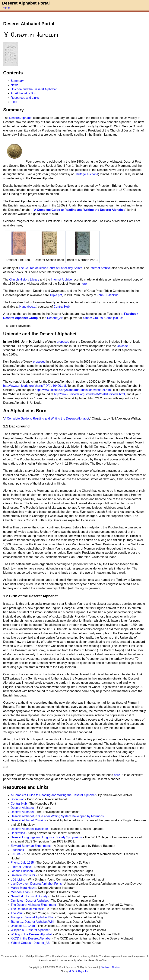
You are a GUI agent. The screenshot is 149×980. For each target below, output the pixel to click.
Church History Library (24, 279)
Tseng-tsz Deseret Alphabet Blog (33, 917)
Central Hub (62, 307)
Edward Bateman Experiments (31, 846)
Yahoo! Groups (93, 318)
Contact (116, 967)
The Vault (17, 913)
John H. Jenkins (108, 295)
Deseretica (18, 833)
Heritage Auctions (86, 174)
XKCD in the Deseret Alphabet (31, 938)
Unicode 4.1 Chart (23, 926)
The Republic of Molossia (28, 909)
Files (14, 102)
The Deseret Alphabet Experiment (34, 905)
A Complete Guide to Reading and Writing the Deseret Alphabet (79, 210)
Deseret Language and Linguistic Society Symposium (46, 837)
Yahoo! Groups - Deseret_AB (30, 943)
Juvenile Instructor (23, 875)
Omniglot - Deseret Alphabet (30, 901)
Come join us (113, 318)
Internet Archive (100, 268)
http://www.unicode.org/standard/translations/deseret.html (73, 390)
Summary (17, 81)
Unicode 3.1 (125, 346)
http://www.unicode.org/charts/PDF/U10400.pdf (35, 386)
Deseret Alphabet (21, 118)
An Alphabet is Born (24, 93)
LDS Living (18, 879)
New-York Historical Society (29, 896)
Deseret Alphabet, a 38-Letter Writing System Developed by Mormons (57, 816)
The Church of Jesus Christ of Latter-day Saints (50, 268)
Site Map (105, 967)
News (14, 85)
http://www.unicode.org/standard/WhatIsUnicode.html (89, 394)
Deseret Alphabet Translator (29, 829)
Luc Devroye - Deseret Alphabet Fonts (36, 884)
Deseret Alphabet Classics (28, 820)
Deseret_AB (55, 318)
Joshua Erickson (22, 871)
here (84, 284)
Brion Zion (18, 799)
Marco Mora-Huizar (24, 888)
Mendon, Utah (21, 892)
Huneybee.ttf (28, 307)
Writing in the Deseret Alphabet (32, 934)
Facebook (17, 850)
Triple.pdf (56, 295)
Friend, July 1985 (22, 863)
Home (6, 8)
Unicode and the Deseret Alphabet (34, 89)
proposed (63, 342)
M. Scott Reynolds (78, 971)
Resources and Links (25, 98)
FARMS (16, 854)
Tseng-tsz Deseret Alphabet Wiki (33, 922)
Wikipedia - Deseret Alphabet (31, 930)
